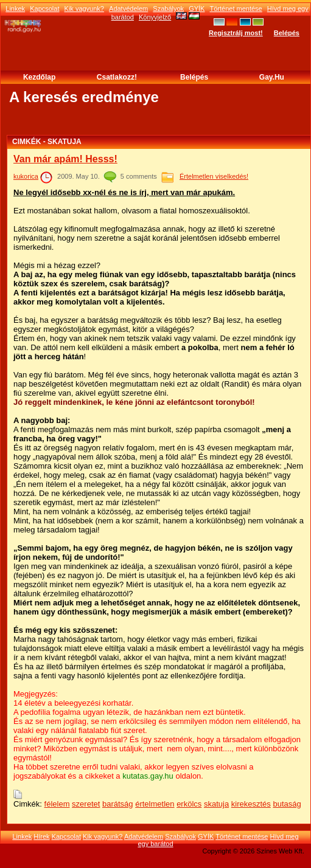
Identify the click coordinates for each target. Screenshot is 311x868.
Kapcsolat (44, 9)
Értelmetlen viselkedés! (214, 176)
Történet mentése (236, 9)
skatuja (216, 804)
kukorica (26, 176)
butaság (287, 804)
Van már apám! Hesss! (65, 159)
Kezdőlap (39, 77)
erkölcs (189, 804)
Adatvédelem (128, 9)
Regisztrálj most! (236, 33)
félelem (57, 804)
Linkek (15, 9)
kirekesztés (251, 804)
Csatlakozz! (117, 77)
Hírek (41, 836)
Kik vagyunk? (84, 9)
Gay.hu (272, 77)
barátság (118, 804)
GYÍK (197, 9)
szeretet (86, 804)
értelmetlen (155, 804)
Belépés (287, 33)
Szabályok (168, 9)
